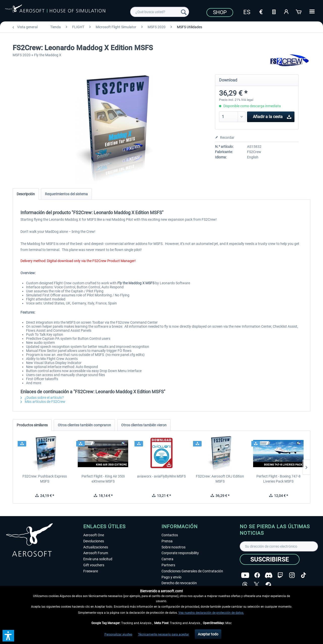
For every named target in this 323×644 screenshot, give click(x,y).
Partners (168, 565)
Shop (220, 12)
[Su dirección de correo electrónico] (279, 546)
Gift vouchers (94, 565)
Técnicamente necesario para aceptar (164, 634)
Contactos (170, 535)
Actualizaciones (96, 547)
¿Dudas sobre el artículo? (42, 398)
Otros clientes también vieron (144, 425)
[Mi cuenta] (286, 11)
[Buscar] (184, 12)
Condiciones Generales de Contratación (192, 571)
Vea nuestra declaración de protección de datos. (211, 613)
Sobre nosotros (173, 547)
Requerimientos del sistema (66, 194)
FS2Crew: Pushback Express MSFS (45, 479)
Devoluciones (94, 541)
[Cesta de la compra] (299, 11)
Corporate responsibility (180, 553)
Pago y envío (171, 577)
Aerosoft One (94, 535)
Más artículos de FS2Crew (43, 402)
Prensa (167, 541)
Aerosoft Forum (96, 553)
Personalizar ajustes (118, 634)
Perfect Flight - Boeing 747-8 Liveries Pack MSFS (278, 479)
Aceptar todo (208, 634)
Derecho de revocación (179, 583)
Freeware (91, 571)
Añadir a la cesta (272, 116)
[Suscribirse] (270, 559)
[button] (8, 636)
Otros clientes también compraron (84, 425)
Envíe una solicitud (98, 559)
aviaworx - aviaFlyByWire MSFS (161, 476)
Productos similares (32, 425)
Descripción (26, 194)
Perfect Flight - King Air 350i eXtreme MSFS (103, 479)
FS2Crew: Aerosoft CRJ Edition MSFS (220, 479)
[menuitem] (160, 12)
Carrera (167, 559)
